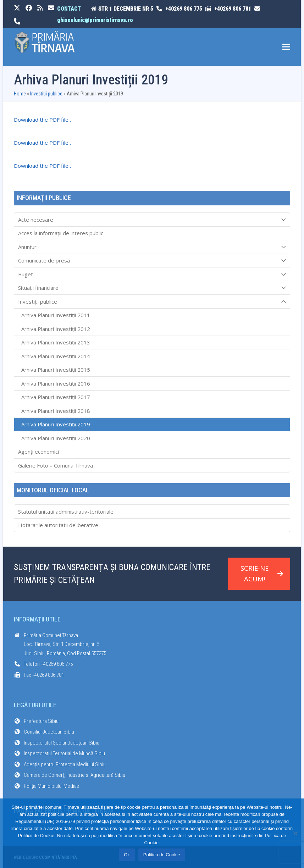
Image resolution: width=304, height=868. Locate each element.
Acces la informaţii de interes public (61, 233)
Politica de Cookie (162, 855)
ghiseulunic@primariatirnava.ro (95, 20)
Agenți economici (38, 452)
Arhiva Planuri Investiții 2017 (56, 397)
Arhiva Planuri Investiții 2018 (56, 411)
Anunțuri (152, 247)
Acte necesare (152, 220)
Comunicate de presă (152, 261)
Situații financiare (152, 288)
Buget (152, 274)
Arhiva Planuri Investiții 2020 (56, 438)
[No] (295, 833)
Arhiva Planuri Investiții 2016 (56, 383)
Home (20, 94)
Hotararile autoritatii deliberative (58, 525)
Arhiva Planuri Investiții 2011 (56, 315)
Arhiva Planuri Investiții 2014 (56, 356)
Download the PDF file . (42, 120)
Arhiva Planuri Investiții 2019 (56, 424)
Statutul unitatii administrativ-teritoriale (66, 512)
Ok (127, 855)
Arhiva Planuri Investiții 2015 (56, 370)
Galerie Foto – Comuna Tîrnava (56, 465)
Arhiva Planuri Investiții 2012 (56, 329)
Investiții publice (46, 94)
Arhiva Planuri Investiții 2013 (56, 342)
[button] (286, 47)
